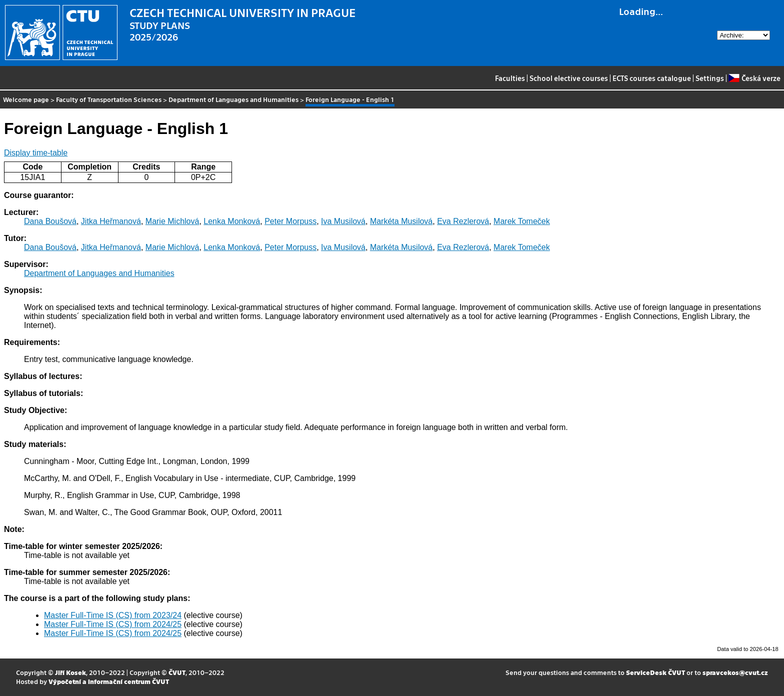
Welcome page (26, 99)
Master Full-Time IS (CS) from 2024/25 (113, 624)
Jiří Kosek (70, 672)
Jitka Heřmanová (111, 221)
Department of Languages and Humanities (233, 99)
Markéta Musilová (401, 221)
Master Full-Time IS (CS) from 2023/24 (113, 615)
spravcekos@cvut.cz (735, 672)
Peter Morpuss (290, 221)
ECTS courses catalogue (652, 78)
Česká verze (754, 78)
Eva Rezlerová (463, 221)
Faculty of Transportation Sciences (109, 99)
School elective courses (569, 78)
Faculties (510, 78)
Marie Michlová (172, 221)
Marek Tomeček (522, 221)
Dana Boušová (50, 221)
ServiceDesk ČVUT (655, 672)
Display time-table (36, 153)
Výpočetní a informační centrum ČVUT (109, 681)
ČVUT (177, 672)
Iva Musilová (343, 221)
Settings (710, 78)
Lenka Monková (232, 221)
